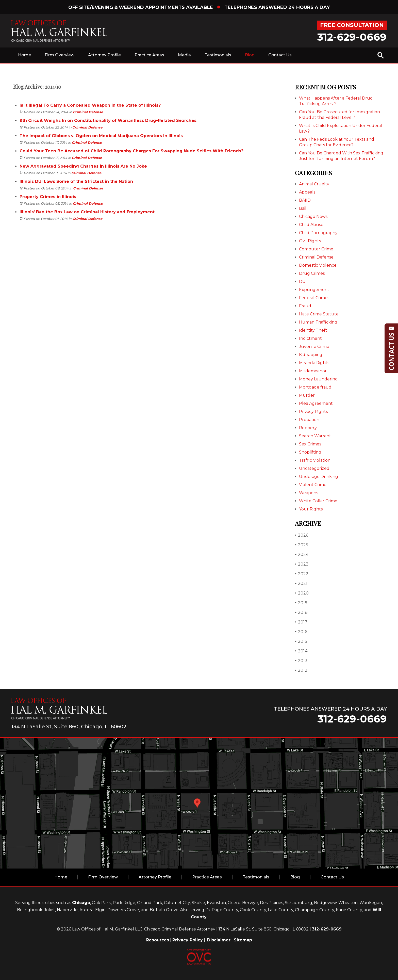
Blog (250, 55)
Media (184, 55)
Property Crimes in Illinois (48, 197)
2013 (301, 661)
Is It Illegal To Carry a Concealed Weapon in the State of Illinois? (90, 105)
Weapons (309, 493)
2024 (302, 555)
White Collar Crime (318, 501)
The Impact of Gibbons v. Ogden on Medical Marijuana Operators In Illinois (101, 136)
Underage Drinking (319, 477)
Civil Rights (310, 241)
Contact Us (280, 55)
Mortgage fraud (315, 387)
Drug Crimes (312, 273)
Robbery (308, 428)
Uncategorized (314, 468)
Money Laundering (318, 379)
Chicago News (313, 216)
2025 (302, 545)
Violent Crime (313, 485)
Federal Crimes (314, 298)
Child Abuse (311, 225)
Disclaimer (219, 940)
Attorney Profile (104, 55)
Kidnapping (311, 355)
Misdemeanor (313, 371)
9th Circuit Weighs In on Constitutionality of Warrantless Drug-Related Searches (108, 121)
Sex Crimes (310, 444)
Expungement (314, 290)
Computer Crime (316, 249)
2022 (302, 574)
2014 (301, 651)
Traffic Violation (315, 460)
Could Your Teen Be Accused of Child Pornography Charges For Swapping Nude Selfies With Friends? (131, 151)
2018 (301, 612)
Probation (309, 420)
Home (24, 55)
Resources (158, 940)
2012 (301, 670)
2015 (301, 641)
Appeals (307, 192)
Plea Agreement (316, 403)
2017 (301, 622)
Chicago (81, 903)
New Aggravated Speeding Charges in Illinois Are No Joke (83, 166)
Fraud (305, 306)
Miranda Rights (314, 363)
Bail (303, 208)
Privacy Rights (313, 412)
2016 (301, 632)
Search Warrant (315, 436)
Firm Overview (60, 55)
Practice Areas (149, 55)
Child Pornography (318, 233)
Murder (307, 395)
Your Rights (311, 509)
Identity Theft (313, 330)
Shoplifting (310, 452)
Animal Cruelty (314, 184)
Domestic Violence (318, 265)
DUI (303, 282)
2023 (302, 564)
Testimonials (218, 55)
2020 (302, 593)
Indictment (310, 338)
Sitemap (243, 940)
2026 (302, 535)
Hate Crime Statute (319, 314)
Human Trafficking (318, 322)
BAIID (305, 200)
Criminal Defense (88, 112)
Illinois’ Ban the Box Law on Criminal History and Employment (87, 212)
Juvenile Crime (314, 347)
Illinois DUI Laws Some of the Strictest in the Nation (76, 181)
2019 (301, 603)
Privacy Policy (188, 940)
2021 (301, 583)
